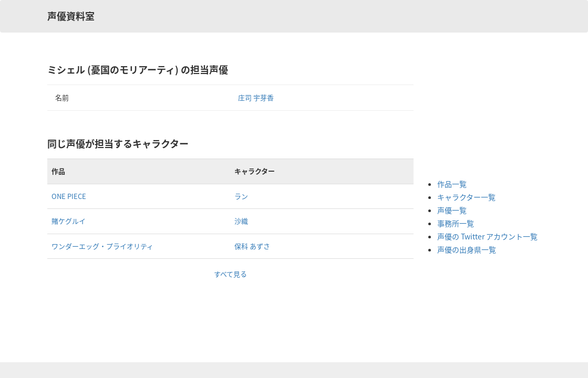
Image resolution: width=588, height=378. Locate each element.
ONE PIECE (69, 196)
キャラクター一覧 (466, 197)
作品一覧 (452, 184)
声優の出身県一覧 (467, 249)
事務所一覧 (456, 223)
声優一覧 (452, 210)
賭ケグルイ (69, 221)
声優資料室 (71, 16)
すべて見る (230, 274)
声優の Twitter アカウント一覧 (487, 236)
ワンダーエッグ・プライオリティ (102, 246)
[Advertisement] (479, 115)
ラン (241, 196)
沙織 (241, 221)
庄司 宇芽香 (256, 97)
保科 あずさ (252, 246)
